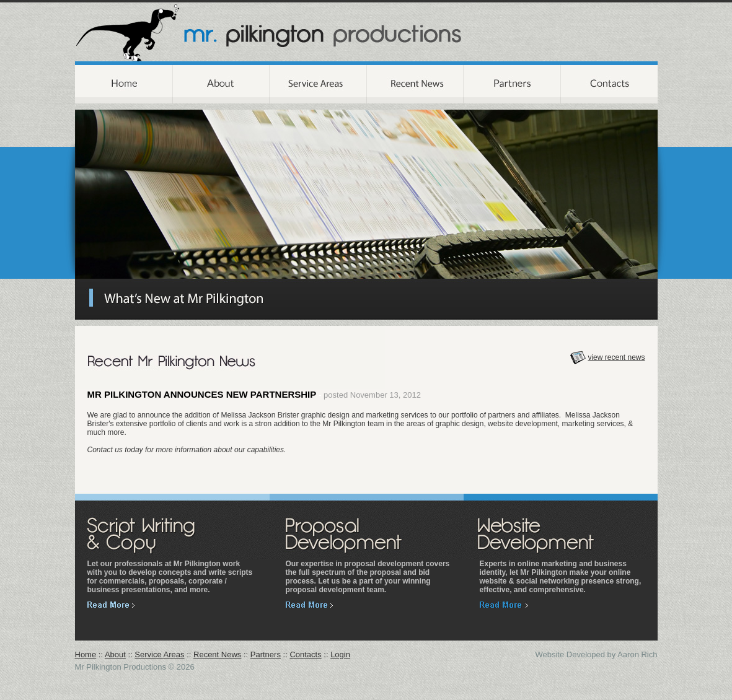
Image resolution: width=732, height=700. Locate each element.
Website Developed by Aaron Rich (596, 654)
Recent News (217, 654)
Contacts (305, 654)
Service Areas (159, 654)
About (115, 654)
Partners (266, 654)
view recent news (616, 357)
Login (340, 654)
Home (86, 654)
